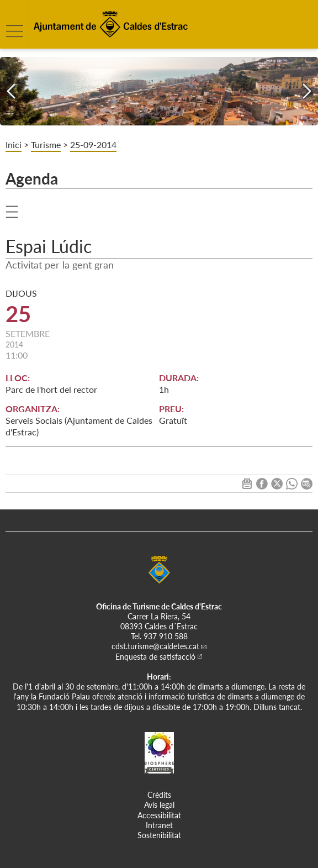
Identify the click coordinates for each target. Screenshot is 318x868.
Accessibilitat (159, 815)
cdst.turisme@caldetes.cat (155, 646)
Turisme (46, 144)
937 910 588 (166, 636)
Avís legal (159, 805)
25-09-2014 (93, 144)
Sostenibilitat (159, 835)
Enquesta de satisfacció (155, 657)
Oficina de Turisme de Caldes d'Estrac (159, 606)
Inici (14, 144)
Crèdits (159, 795)
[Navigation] (11, 91)
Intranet (159, 825)
